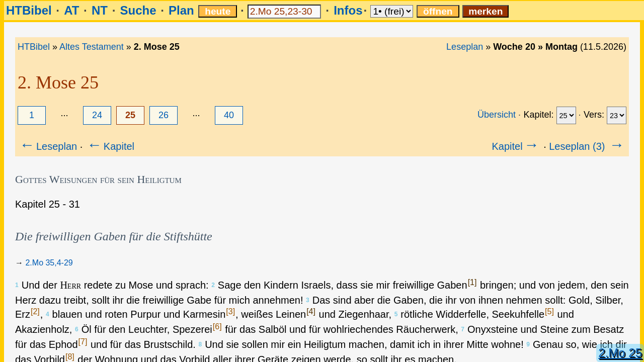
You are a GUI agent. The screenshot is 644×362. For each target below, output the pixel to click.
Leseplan (465, 47)
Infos (348, 10)
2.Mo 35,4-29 (49, 263)
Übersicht (497, 115)
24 (97, 115)
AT (71, 10)
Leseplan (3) (587, 146)
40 (229, 115)
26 (164, 115)
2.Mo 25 (620, 353)
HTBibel (29, 10)
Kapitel (110, 146)
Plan (181, 10)
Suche (138, 10)
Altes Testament (92, 47)
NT (100, 10)
